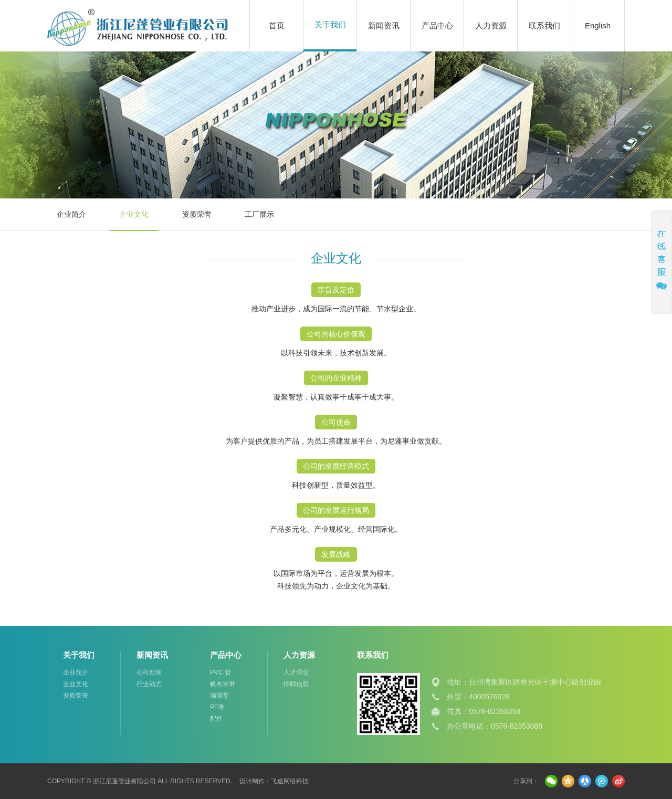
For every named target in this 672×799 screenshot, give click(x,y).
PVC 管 (220, 672)
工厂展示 (259, 214)
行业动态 (149, 684)
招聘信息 (296, 684)
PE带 (217, 707)
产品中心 (437, 25)
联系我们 (544, 25)
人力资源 (491, 25)
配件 (216, 719)
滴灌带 (219, 696)
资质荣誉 (197, 214)
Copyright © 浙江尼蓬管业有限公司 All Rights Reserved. (140, 781)
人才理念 (296, 672)
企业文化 (134, 214)
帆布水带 (223, 684)
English (598, 25)
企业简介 (71, 214)
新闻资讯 (384, 25)
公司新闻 (149, 672)
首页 (277, 25)
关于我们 (330, 24)
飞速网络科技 (290, 781)
